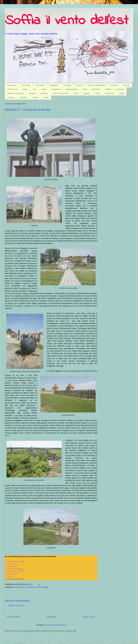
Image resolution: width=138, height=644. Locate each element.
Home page (12, 85)
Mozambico (96, 89)
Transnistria (32, 587)
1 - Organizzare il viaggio (15, 561)
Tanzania (11, 98)
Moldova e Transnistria (16, 93)
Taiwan (122, 93)
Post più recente (13, 617)
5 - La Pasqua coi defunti (15, 571)
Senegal (86, 93)
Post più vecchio (89, 617)
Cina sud (126, 85)
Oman (76, 93)
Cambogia (67, 85)
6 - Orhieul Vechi (11, 574)
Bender (16, 587)
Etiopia (25, 89)
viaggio (46, 587)
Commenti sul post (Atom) (55, 625)
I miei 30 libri (26, 85)
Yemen (46, 98)
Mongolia (32, 93)
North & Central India (61, 93)
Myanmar (44, 93)
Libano (44, 89)
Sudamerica (109, 93)
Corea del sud (12, 89)
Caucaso (79, 85)
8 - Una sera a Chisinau (14, 579)
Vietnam (35, 98)
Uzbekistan (23, 98)
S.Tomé (97, 93)
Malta (85, 89)
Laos (35, 89)
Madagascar (56, 89)
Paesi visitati (40, 85)
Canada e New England (97, 85)
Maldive (108, 89)
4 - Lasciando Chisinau (14, 569)
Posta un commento (16, 605)
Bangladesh (54, 85)
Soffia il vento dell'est (67, 21)
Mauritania (120, 89)
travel (40, 587)
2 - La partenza (11, 564)
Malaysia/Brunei (72, 89)
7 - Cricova (9, 577)
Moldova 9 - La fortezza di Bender (28, 110)
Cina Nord (114, 85)
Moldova (23, 587)
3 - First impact (11, 566)
